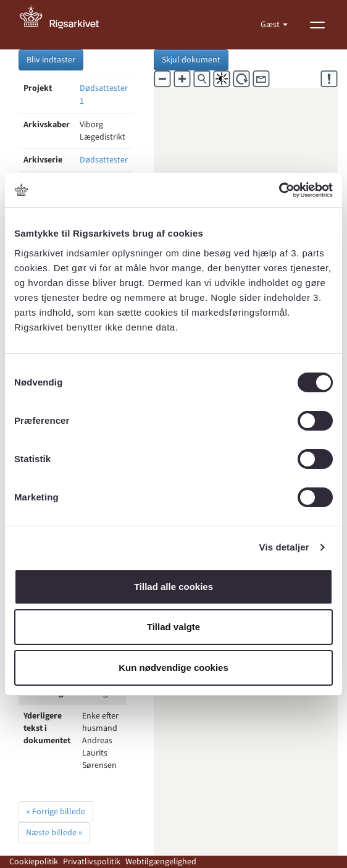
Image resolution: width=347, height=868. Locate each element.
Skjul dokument (191, 60)
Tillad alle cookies (173, 587)
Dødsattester (104, 160)
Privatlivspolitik (92, 862)
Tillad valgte (173, 627)
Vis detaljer (284, 547)
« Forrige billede (56, 812)
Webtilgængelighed (161, 862)
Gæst (271, 25)
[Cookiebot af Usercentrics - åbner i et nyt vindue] (279, 190)
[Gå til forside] (66, 25)
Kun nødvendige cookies (173, 668)
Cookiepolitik (34, 862)
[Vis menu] (317, 25)
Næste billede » (54, 833)
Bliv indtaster (51, 60)
